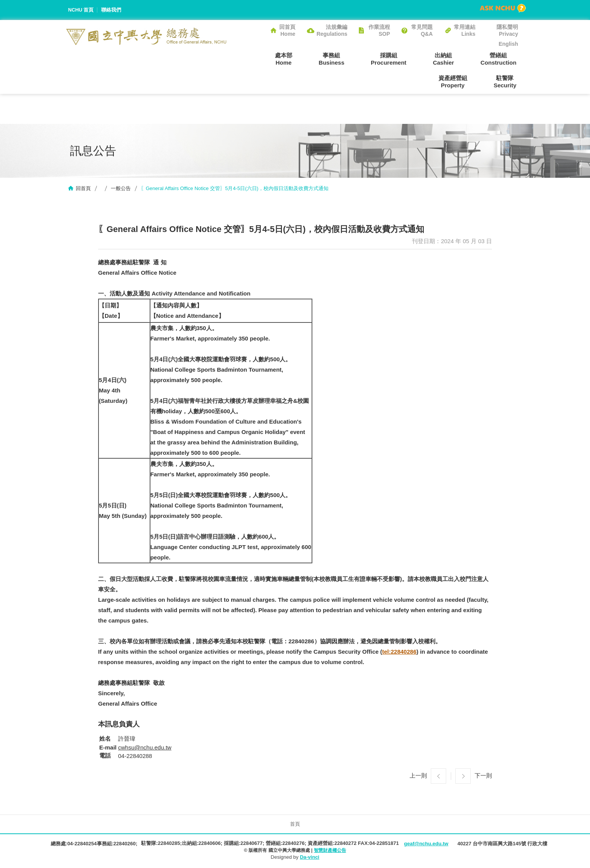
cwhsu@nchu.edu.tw (145, 748)
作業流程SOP (379, 30)
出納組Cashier (397, 59)
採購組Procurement (345, 59)
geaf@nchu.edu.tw (426, 844)
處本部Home (247, 59)
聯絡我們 (112, 10)
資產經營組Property (504, 59)
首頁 (295, 825)
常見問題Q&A (422, 30)
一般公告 (121, 189)
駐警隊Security (507, 82)
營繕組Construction (448, 59)
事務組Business (291, 59)
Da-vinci (310, 857)
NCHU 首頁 (81, 10)
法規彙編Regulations (332, 30)
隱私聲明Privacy (507, 30)
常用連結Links (465, 30)
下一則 (483, 776)
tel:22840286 (399, 652)
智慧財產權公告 (330, 851)
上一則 (418, 776)
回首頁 (83, 189)
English (508, 44)
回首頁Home (287, 30)
